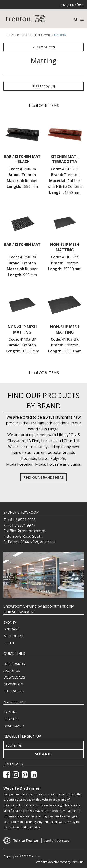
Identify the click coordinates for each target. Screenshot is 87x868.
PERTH (9, 643)
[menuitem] (43, 623)
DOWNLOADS (14, 677)
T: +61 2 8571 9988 (20, 520)
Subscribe (44, 754)
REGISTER (11, 719)
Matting (60, 35)
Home (11, 35)
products (24, 35)
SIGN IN (10, 712)
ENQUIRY (72, 5)
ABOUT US (12, 671)
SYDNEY (10, 622)
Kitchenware (42, 35)
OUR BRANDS (14, 664)
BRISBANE (11, 629)
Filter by (44, 86)
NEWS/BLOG (13, 684)
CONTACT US (14, 691)
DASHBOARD (14, 726)
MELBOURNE (14, 636)
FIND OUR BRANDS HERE (43, 477)
